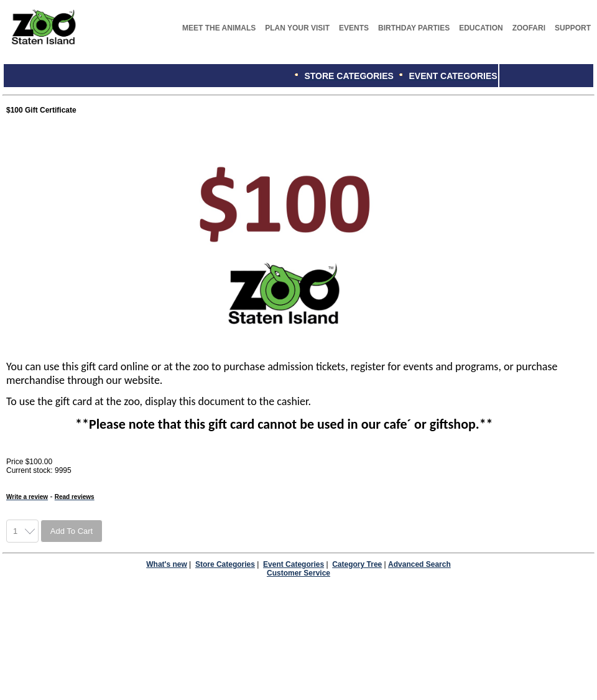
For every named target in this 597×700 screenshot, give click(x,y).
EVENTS (354, 28)
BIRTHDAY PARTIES (414, 28)
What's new (167, 564)
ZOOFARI (529, 28)
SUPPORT (573, 28)
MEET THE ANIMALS (219, 28)
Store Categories (225, 564)
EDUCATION (481, 28)
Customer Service (298, 573)
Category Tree (357, 564)
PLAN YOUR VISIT (297, 28)
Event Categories (294, 564)
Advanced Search (419, 564)
